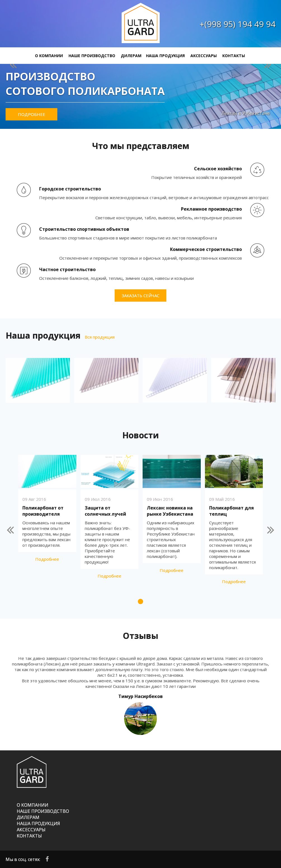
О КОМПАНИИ (49, 56)
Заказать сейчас (140, 295)
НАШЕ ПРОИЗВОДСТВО (92, 56)
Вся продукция (100, 337)
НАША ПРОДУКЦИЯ (165, 56)
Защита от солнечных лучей (105, 511)
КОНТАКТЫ (234, 56)
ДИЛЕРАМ (131, 56)
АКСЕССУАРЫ (204, 56)
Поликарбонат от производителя (43, 511)
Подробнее (32, 114)
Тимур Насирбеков (140, 696)
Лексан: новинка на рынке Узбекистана (170, 511)
